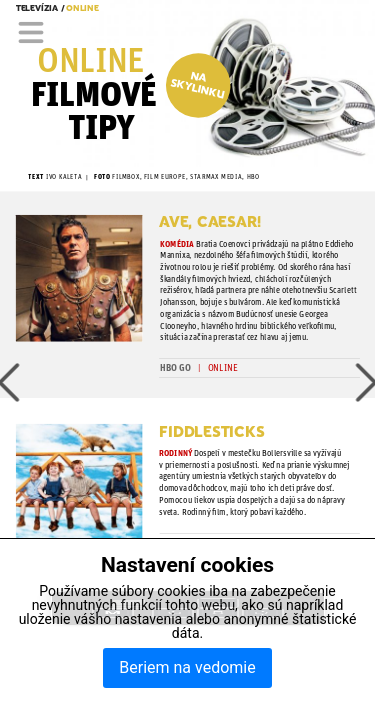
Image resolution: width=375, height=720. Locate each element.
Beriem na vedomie (187, 667)
